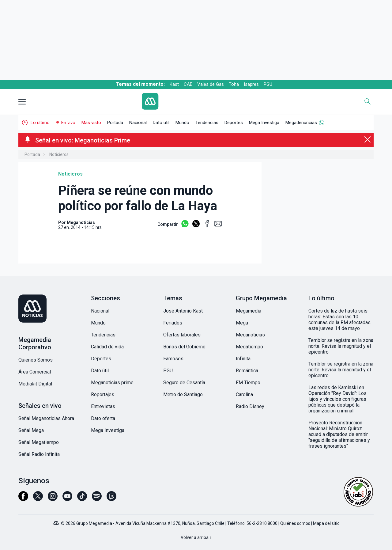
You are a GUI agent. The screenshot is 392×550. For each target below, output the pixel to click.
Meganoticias (250, 335)
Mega (242, 323)
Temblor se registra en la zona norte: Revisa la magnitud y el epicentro (341, 346)
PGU (268, 84)
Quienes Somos (36, 360)
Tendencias (207, 123)
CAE (188, 84)
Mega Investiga (264, 123)
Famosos (173, 359)
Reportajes (103, 394)
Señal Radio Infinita (39, 454)
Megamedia (249, 311)
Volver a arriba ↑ (196, 537)
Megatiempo (249, 347)
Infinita (243, 359)
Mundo (182, 123)
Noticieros (59, 154)
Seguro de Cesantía (184, 383)
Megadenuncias (301, 123)
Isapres (251, 84)
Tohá (234, 84)
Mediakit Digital (35, 384)
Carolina (244, 394)
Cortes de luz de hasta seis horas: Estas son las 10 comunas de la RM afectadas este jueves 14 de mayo (339, 320)
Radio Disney (250, 406)
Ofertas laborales (182, 335)
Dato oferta (103, 418)
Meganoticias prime (112, 383)
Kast (174, 84)
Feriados (173, 323)
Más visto (91, 123)
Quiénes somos (295, 523)
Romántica (247, 371)
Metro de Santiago (183, 394)
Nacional (138, 123)
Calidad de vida (107, 347)
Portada (115, 123)
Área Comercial (35, 372)
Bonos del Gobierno (184, 347)
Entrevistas (103, 406)
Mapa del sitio (326, 523)
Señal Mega (31, 430)
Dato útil (161, 123)
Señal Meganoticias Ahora (46, 418)
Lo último (40, 123)
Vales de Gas (211, 84)
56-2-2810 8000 (262, 523)
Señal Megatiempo (39, 442)
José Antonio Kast (183, 311)
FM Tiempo (248, 383)
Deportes (234, 123)
